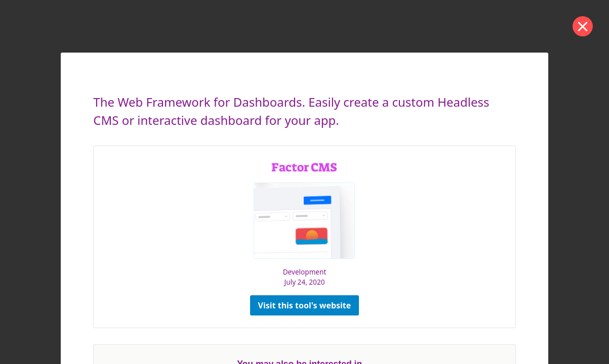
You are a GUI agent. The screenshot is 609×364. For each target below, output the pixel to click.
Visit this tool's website (305, 305)
